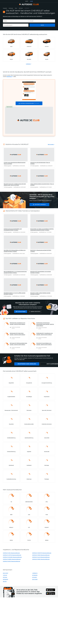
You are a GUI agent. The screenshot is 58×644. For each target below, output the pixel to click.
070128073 (35, 577)
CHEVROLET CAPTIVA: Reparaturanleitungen (12, 555)
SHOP (27, 1)
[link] (10, 77)
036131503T (6, 573)
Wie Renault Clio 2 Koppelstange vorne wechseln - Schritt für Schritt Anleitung (17, 324)
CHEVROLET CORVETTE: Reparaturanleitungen (42, 553)
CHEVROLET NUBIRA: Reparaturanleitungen (12, 559)
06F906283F (6, 579)
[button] (29, 120)
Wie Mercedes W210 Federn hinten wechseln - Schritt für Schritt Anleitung (17, 334)
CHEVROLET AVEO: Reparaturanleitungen (11, 553)
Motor (16, 8)
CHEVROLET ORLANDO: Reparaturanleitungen (12, 557)
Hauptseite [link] (5, 8)
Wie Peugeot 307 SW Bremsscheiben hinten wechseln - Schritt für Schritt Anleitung (18, 344)
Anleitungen (11, 8)
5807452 (5, 581)
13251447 (5, 575)
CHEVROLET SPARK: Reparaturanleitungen (41, 559)
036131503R (35, 579)
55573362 (5, 577)
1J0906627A (35, 573)
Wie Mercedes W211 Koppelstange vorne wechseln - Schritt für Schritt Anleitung (45, 334)
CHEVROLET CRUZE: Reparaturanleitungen (41, 555)
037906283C (35, 575)
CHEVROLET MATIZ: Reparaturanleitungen (12, 561)
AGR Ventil (21, 8)
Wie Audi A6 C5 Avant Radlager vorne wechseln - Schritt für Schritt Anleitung (44, 344)
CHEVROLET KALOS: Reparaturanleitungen (41, 557)
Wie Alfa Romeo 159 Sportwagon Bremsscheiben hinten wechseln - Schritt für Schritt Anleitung (45, 324)
